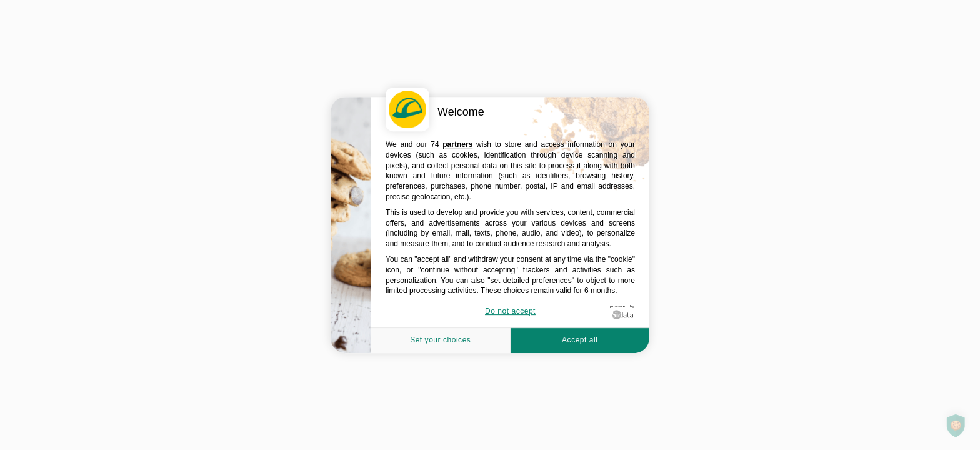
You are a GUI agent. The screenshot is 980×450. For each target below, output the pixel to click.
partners (457, 144)
